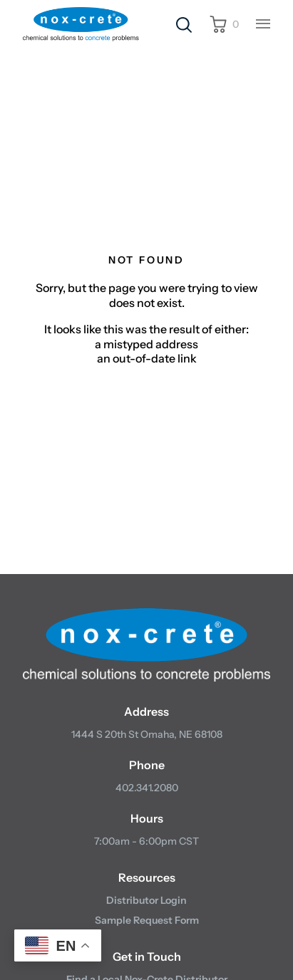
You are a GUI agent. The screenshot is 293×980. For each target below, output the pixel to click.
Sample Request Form (147, 920)
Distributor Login (146, 900)
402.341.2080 (147, 788)
